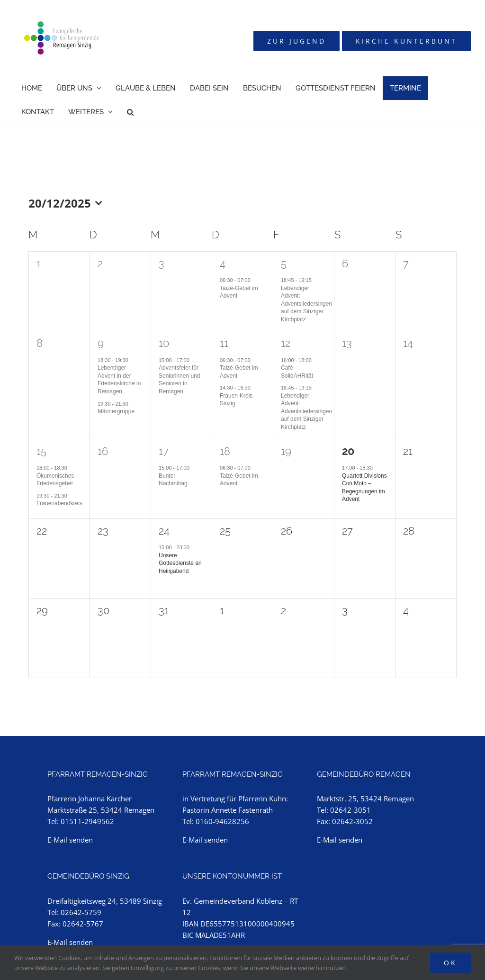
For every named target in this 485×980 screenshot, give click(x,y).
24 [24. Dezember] (164, 531)
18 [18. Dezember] (225, 451)
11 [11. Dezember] (224, 343)
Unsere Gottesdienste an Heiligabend (180, 563)
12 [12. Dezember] (286, 343)
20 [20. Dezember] (348, 451)
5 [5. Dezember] (284, 263)
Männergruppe (116, 411)
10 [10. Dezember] (164, 343)
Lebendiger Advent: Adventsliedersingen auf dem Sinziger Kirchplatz (306, 304)
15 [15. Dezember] (41, 451)
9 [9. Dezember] (101, 343)
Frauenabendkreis (59, 503)
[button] (130, 112)
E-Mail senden (70, 840)
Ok (450, 963)
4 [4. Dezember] (223, 263)
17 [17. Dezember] (164, 451)
